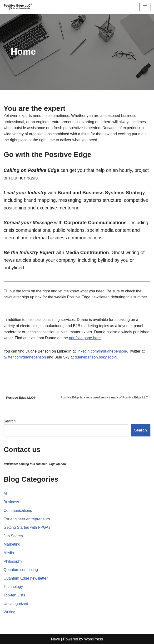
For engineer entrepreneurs (27, 519)
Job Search (13, 536)
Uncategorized (16, 604)
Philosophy (13, 561)
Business (11, 502)
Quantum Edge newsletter (26, 578)
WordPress (94, 639)
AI (5, 494)
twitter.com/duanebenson (25, 357)
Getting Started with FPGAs (27, 527)
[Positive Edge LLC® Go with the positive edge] (18, 7)
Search (10, 421)
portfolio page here (85, 338)
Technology (13, 587)
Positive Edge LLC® (21, 398)
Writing (10, 612)
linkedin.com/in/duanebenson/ (102, 351)
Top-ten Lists (14, 595)
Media (9, 553)
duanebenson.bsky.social (96, 357)
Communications (18, 511)
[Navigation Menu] (145, 7)
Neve (55, 639)
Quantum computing (21, 570)
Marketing (12, 544)
